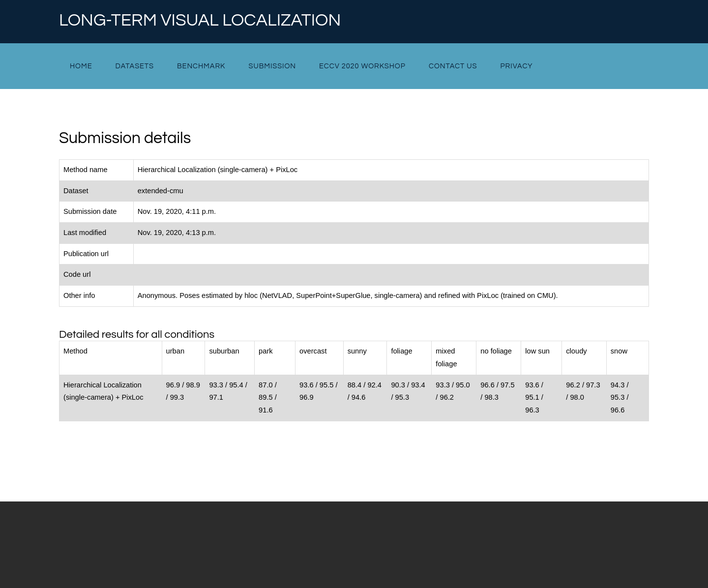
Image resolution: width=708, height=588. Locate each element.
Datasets (135, 66)
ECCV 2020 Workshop (362, 66)
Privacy (517, 66)
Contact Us (453, 66)
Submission (272, 66)
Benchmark (201, 66)
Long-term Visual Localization (200, 21)
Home (81, 66)
